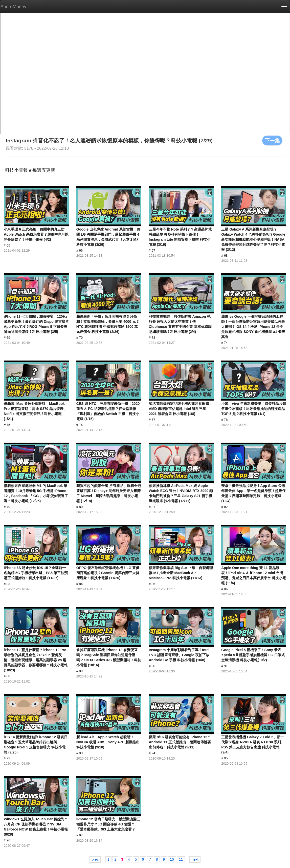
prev (95, 859)
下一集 (272, 140)
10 (172, 859)
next (195, 859)
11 (181, 859)
